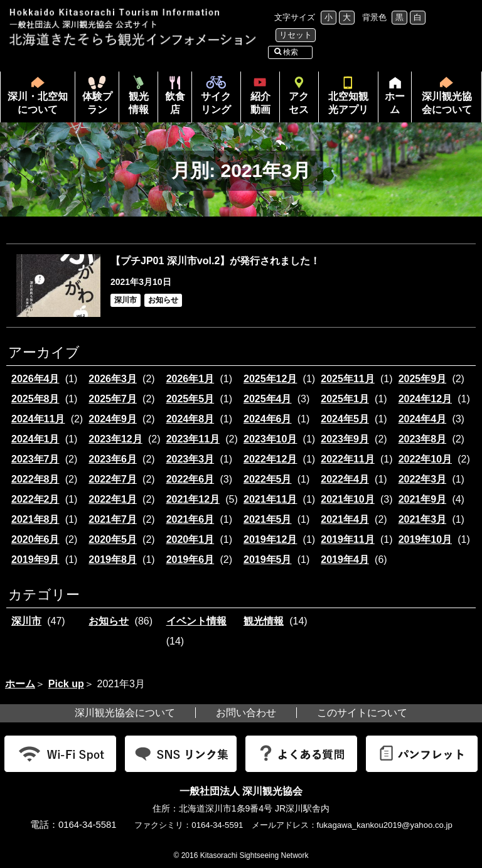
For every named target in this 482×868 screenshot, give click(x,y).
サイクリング (216, 103)
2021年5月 (268, 519)
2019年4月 (345, 560)
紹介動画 (260, 103)
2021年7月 (113, 519)
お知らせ (109, 621)
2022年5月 (268, 479)
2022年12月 (270, 459)
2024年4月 (423, 419)
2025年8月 (35, 399)
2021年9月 (423, 499)
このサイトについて (362, 713)
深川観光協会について (447, 103)
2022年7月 (113, 479)
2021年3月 (423, 519)
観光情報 (139, 103)
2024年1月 (35, 439)
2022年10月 (425, 459)
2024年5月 (345, 419)
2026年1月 (190, 379)
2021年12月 (193, 499)
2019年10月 (425, 539)
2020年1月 (190, 539)
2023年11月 (193, 439)
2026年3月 (113, 379)
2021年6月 (190, 519)
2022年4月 (345, 479)
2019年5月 (268, 560)
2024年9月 (113, 419)
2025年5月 (190, 399)
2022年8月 (35, 479)
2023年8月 (423, 439)
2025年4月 (268, 399)
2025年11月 (347, 379)
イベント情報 (196, 621)
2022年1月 (113, 499)
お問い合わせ (246, 713)
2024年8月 (190, 419)
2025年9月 (423, 379)
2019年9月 (35, 560)
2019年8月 (113, 560)
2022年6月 (190, 479)
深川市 (26, 621)
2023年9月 (345, 439)
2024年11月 (38, 419)
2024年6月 (268, 419)
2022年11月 (347, 459)
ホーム (392, 107)
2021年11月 (270, 499)
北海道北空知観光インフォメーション (134, 27)
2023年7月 (35, 459)
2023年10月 (270, 439)
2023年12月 (115, 439)
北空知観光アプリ (348, 103)
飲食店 (175, 103)
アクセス (299, 103)
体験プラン (97, 103)
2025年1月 (345, 399)
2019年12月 (270, 539)
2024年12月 (425, 399)
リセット (296, 35)
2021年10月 (347, 499)
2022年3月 (423, 479)
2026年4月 (35, 379)
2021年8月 (35, 519)
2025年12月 (270, 379)
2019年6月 (190, 560)
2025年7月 (113, 399)
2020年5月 (113, 539)
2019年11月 (347, 539)
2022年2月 (35, 499)
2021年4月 (345, 519)
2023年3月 (190, 459)
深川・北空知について (38, 103)
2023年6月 (113, 459)
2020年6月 (35, 539)
